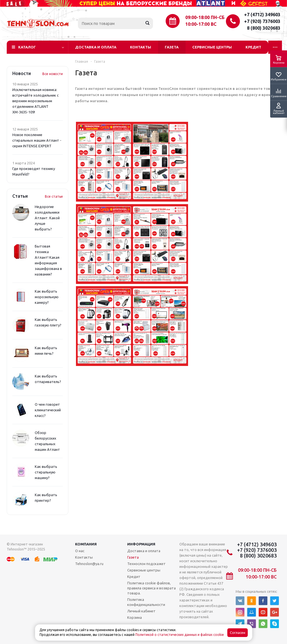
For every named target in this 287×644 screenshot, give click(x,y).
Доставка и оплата (96, 47)
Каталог (27, 47)
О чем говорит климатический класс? (48, 410)
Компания (86, 544)
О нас (80, 551)
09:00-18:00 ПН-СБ (205, 17)
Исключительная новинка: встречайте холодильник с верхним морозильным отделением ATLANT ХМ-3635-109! (35, 101)
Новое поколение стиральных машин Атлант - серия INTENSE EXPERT (37, 140)
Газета (172, 47)
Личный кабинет (141, 611)
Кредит (253, 47)
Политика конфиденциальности (146, 602)
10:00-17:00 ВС (201, 24)
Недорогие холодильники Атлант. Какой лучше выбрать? (47, 218)
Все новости (53, 74)
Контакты (141, 47)
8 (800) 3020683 (264, 28)
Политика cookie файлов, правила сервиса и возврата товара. (151, 588)
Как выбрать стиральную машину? (46, 472)
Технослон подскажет (146, 564)
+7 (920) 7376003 (262, 21)
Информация (141, 544)
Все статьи (54, 196)
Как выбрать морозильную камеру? (47, 297)
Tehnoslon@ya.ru (89, 564)
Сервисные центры (212, 47)
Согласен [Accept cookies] (238, 633)
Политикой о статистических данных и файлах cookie (180, 635)
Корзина (135, 617)
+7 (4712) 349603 (262, 15)
